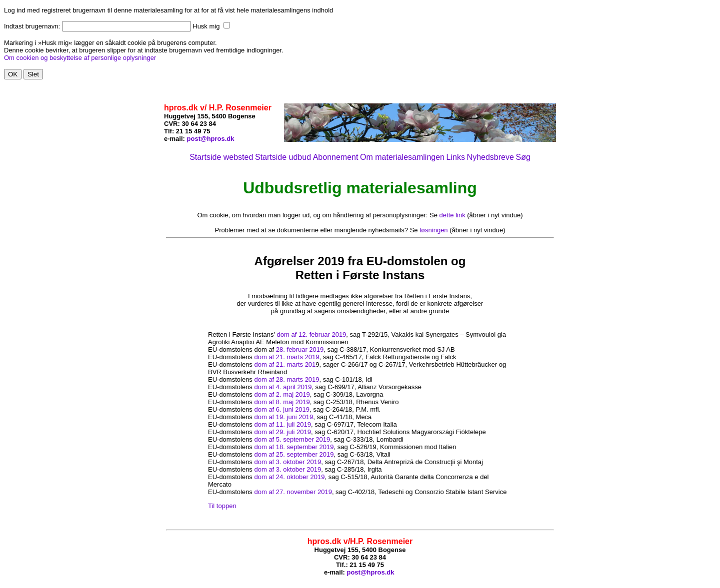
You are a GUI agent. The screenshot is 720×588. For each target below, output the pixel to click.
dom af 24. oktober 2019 (289, 477)
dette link (452, 215)
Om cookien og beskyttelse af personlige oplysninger (80, 58)
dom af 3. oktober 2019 (287, 462)
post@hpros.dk (211, 139)
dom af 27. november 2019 (293, 492)
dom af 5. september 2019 (292, 439)
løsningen (433, 230)
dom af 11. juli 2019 (282, 424)
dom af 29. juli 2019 (282, 432)
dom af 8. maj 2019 (282, 402)
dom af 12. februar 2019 (312, 334)
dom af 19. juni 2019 (283, 417)
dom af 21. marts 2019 (286, 357)
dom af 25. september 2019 (294, 454)
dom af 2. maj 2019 (282, 394)
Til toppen (222, 506)
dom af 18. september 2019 (294, 447)
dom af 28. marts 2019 (286, 379)
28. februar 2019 (300, 349)
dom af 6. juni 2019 (282, 409)
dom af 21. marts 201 (285, 364)
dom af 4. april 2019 (283, 387)
